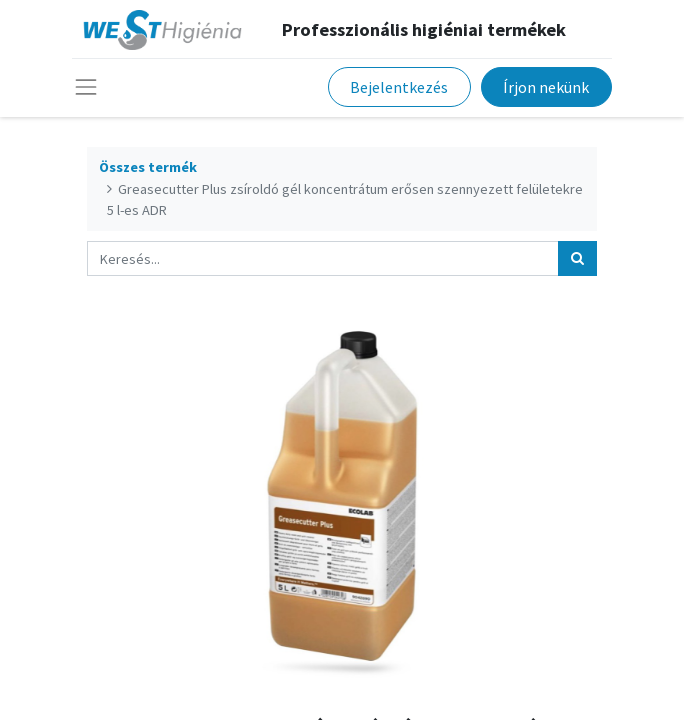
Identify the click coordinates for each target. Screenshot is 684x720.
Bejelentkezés (399, 87)
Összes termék (148, 167)
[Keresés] (577, 258)
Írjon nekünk (546, 87)
